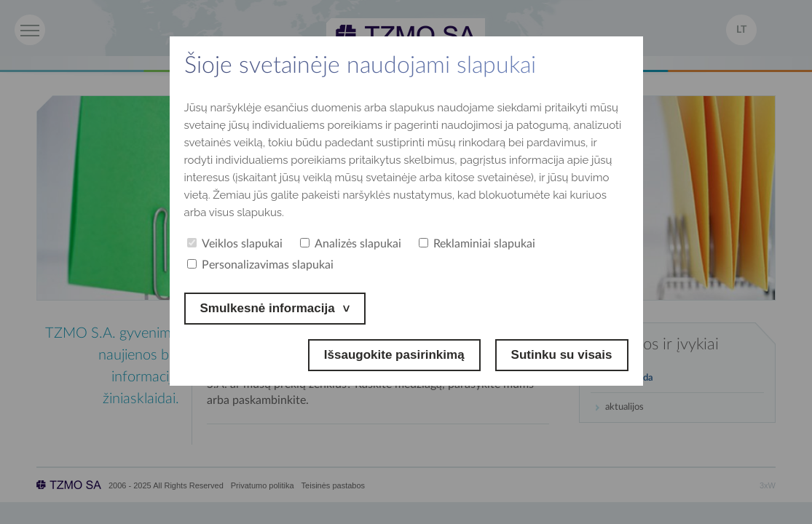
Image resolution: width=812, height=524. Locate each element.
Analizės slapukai (351, 244)
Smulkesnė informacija (268, 308)
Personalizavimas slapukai (260, 265)
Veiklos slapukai (235, 244)
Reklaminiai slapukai (477, 244)
